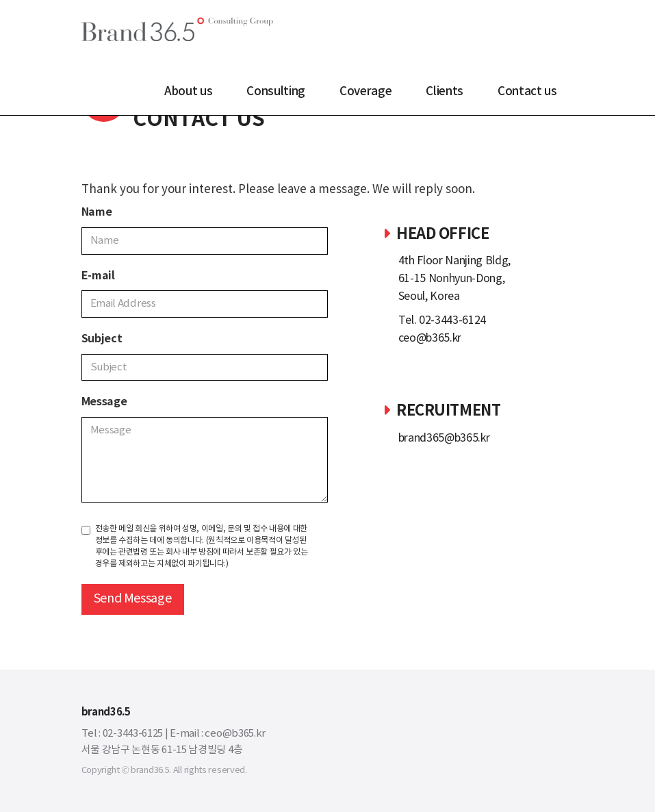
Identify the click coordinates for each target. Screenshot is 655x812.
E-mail (98, 276)
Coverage (365, 92)
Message (104, 402)
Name (97, 212)
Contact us (527, 92)
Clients (445, 92)
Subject (102, 339)
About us (188, 92)
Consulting (276, 92)
